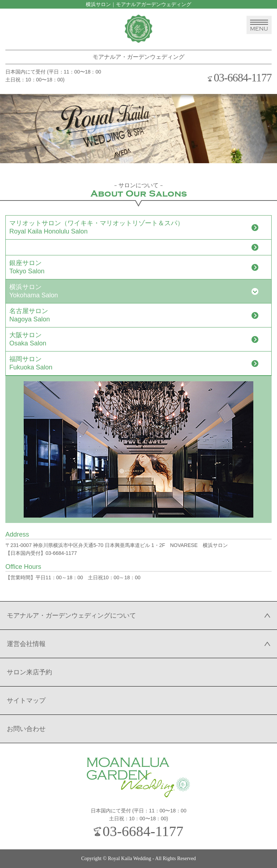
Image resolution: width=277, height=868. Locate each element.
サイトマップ (26, 700)
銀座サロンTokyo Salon (27, 267)
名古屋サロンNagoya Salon (30, 315)
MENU (259, 26)
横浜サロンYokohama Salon (34, 291)
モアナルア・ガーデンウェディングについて (71, 615)
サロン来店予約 (29, 672)
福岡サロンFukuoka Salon (31, 363)
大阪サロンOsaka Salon (28, 339)
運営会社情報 (26, 644)
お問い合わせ (26, 729)
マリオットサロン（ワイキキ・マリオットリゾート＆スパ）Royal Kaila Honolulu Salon (97, 227)
